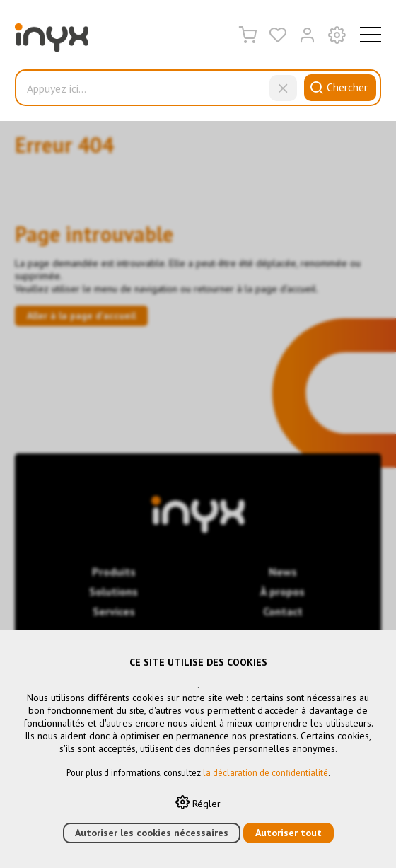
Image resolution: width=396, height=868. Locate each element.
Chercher (337, 87)
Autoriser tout (289, 833)
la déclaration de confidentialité (266, 772)
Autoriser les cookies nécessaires (152, 833)
